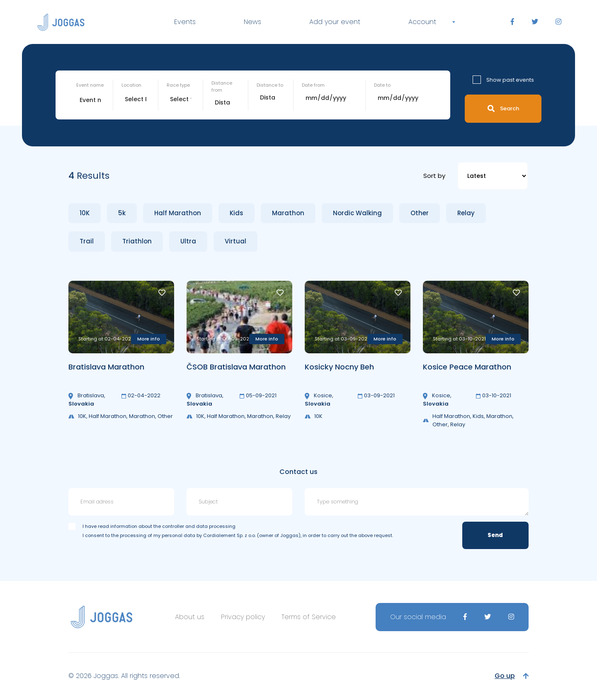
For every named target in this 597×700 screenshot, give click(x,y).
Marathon (288, 213)
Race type (178, 85)
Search (503, 108)
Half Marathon (178, 213)
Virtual (235, 241)
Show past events (510, 80)
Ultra (188, 241)
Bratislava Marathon (106, 367)
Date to (382, 85)
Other (420, 213)
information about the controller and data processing (173, 526)
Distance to (270, 85)
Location (131, 85)
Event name (90, 85)
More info (149, 339)
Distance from (222, 86)
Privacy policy (243, 617)
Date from (313, 85)
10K (85, 213)
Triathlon (137, 241)
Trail (87, 241)
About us (190, 617)
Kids (237, 213)
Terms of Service (309, 617)
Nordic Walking (357, 213)
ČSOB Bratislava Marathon (236, 367)
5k (122, 213)
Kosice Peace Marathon (467, 367)
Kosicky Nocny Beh (339, 367)
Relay (466, 213)
